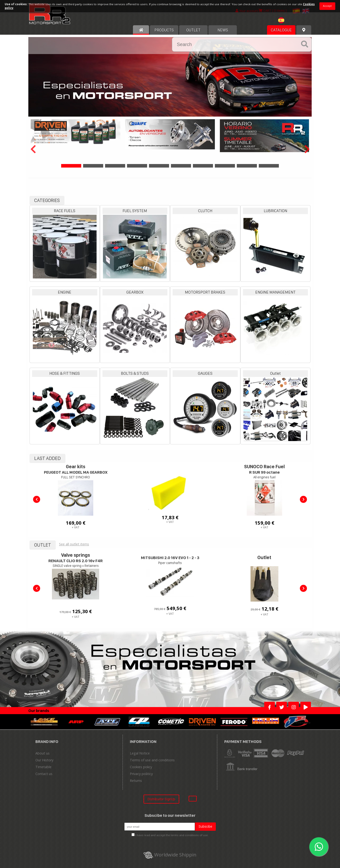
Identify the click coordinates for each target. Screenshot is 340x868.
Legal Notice (140, 753)
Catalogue (281, 30)
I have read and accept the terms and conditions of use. (172, 835)
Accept (327, 6)
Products (164, 30)
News (223, 30)
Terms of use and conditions (152, 760)
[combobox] (287, 21)
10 (269, 166)
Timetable (43, 767)
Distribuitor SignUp (161, 799)
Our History (44, 760)
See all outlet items (74, 544)
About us (42, 753)
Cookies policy (141, 767)
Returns (136, 781)
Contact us (44, 774)
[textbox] (287, 20)
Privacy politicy (141, 774)
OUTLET (193, 30)
